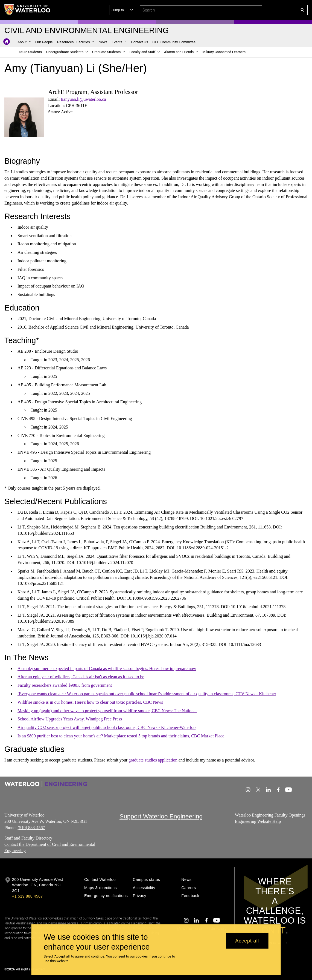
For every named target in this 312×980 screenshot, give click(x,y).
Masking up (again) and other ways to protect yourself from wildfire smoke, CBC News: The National (107, 711)
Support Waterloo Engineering (161, 816)
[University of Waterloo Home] (28, 10)
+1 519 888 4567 (27, 896)
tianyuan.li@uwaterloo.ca (84, 99)
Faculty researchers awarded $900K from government (65, 685)
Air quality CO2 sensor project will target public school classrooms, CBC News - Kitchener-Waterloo (107, 727)
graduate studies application (153, 760)
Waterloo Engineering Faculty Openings (270, 815)
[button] (263, 10)
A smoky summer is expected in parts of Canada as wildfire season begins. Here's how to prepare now (107, 669)
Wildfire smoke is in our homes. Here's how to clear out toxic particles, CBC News (90, 702)
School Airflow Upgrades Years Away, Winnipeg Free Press (70, 719)
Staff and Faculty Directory (28, 838)
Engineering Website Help (258, 821)
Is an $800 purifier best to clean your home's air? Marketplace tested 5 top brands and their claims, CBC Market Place (121, 736)
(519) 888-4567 (31, 828)
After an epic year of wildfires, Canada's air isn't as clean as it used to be (81, 677)
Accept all (247, 941)
